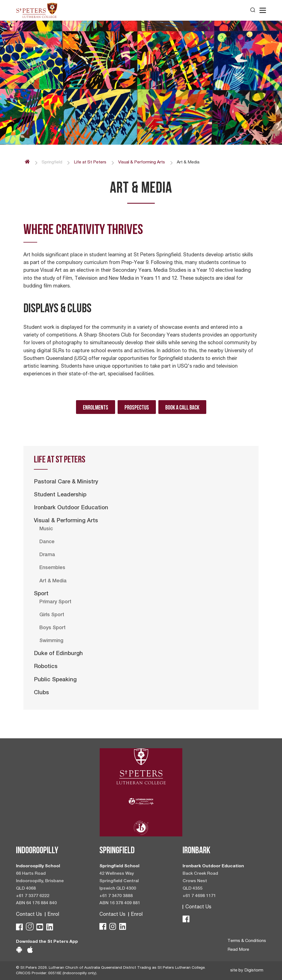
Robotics (46, 667)
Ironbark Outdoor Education (71, 508)
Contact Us (29, 915)
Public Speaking (55, 680)
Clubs (41, 693)
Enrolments (96, 407)
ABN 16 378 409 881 (120, 903)
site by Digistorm (247, 971)
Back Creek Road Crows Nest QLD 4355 (200, 881)
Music (46, 529)
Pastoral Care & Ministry (66, 482)
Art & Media (53, 581)
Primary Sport (55, 602)
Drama (47, 555)
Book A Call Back (182, 407)
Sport (41, 594)
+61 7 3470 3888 (116, 896)
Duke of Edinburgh (58, 654)
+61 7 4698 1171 (199, 896)
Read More (238, 950)
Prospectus (137, 407)
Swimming (51, 641)
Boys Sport (52, 628)
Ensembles (52, 568)
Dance (47, 542)
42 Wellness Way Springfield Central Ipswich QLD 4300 (119, 881)
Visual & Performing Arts (66, 521)
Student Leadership (60, 495)
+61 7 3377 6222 (33, 896)
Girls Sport (52, 615)
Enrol (53, 915)
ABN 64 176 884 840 (36, 903)
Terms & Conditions (247, 941)
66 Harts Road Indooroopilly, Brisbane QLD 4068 (40, 881)
